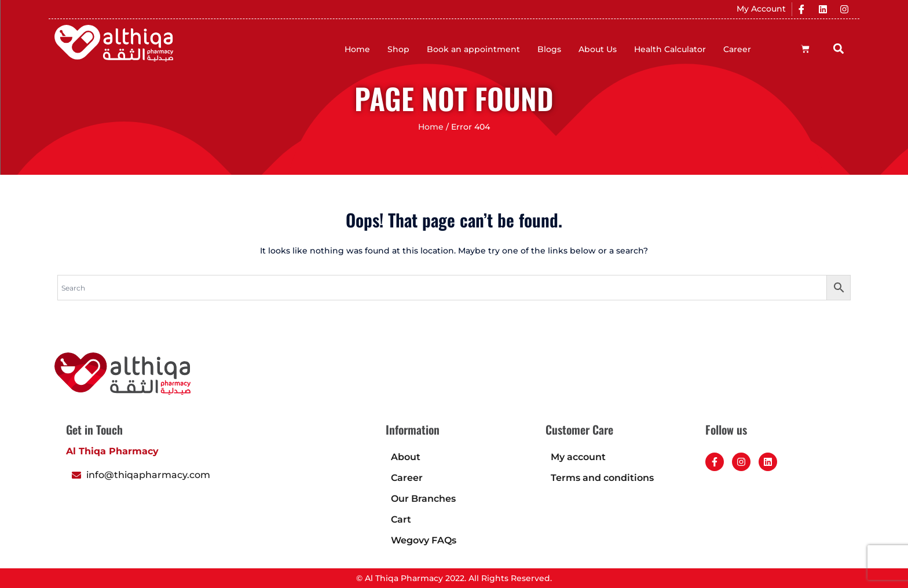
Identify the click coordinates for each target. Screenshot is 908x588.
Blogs (549, 49)
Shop (398, 49)
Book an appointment (473, 49)
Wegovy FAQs (424, 540)
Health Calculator (670, 49)
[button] (839, 48)
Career (737, 49)
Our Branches (423, 499)
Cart (401, 519)
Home (357, 49)
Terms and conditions (602, 478)
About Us (598, 49)
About (406, 457)
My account (578, 457)
